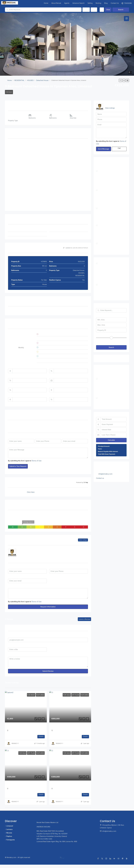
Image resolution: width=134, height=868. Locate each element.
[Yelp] (127, 860)
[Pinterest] (123, 860)
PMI (51, 395)
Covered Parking (44, 311)
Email (64, 437)
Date (37, 424)
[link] (26, 707)
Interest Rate (13, 376)
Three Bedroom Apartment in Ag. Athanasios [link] (23, 727)
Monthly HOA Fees (15, 395)
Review (11, 655)
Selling (90, 3)
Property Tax (13, 386)
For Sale (9, 92)
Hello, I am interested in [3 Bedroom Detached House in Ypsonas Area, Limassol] (48, 593)
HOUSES (30, 80)
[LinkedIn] (111, 860)
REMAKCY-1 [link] (15, 743)
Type (94, 10)
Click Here (31, 492)
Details (41, 736)
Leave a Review (84, 619)
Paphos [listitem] (8, 836)
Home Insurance (55, 386)
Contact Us (115, 3)
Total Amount (13, 367)
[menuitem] (127, 3)
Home (46, 3)
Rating (52, 645)
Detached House (42, 80)
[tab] (126, 19)
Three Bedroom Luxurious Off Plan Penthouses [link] (69, 727)
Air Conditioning (16, 311)
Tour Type (12, 424)
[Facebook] (98, 860)
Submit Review (48, 671)
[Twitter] (103, 860)
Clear (108, 10)
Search (121, 10)
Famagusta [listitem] (10, 840)
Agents (67, 3)
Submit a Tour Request (18, 466)
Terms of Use (36, 461)
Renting (98, 3)
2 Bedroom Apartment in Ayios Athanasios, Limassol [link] (116, 285)
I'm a (51, 576)
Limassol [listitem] (9, 826)
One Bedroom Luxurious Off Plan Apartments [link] (68, 785)
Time (64, 424)
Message (11, 446)
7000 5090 (25, 554)
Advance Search (78, 3)
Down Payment (55, 367)
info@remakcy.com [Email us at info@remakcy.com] (105, 473)
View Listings (83, 540)
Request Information (48, 607)
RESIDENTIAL (19, 80)
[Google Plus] (115, 860)
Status (86, 10)
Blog (106, 3)
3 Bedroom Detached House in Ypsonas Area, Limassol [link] (116, 266)
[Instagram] (107, 860)
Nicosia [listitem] (8, 833)
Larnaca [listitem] (9, 829)
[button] (120, 80)
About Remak (56, 3)
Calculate (111, 439)
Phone (37, 437)
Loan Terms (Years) (56, 376)
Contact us (100, 477)
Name (10, 437)
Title (10, 645)
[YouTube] (119, 860)
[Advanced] (102, 10)
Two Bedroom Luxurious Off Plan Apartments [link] (23, 785)
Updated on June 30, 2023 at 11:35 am (76, 248)
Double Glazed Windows (74, 311)
